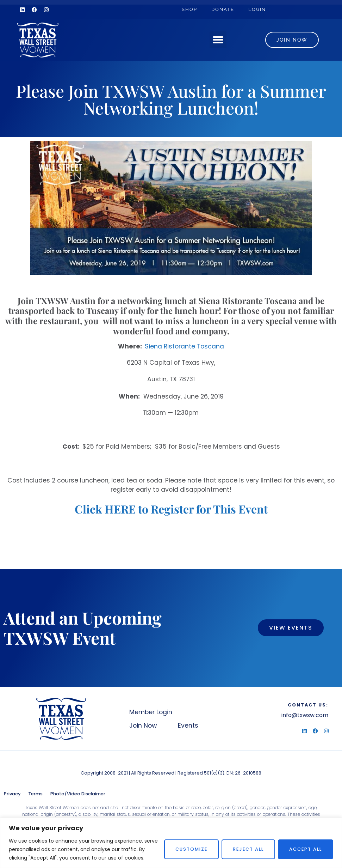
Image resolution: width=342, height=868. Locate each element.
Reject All (248, 849)
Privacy (12, 794)
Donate (223, 9)
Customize (191, 849)
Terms (35, 794)
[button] (218, 40)
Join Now (143, 726)
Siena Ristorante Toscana (184, 346)
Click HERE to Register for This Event (171, 509)
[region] (171, 843)
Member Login (151, 712)
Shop (189, 9)
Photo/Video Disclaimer (78, 794)
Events (188, 726)
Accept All (306, 849)
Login (257, 9)
